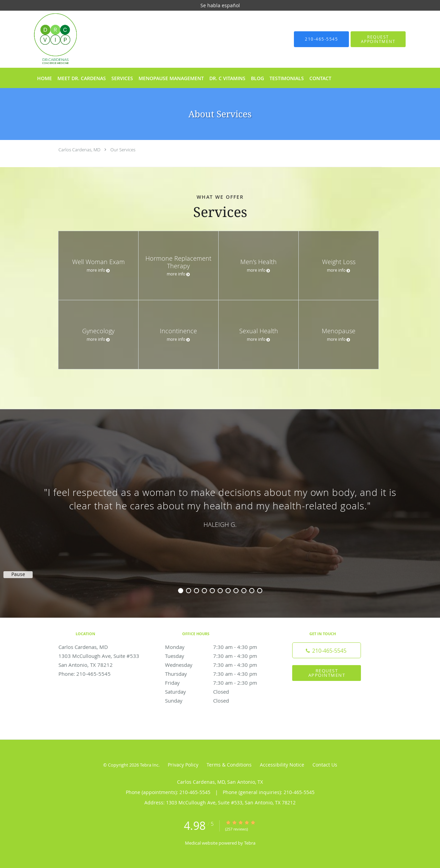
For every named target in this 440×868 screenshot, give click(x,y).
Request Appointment (327, 673)
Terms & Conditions (229, 765)
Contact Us (325, 765)
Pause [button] (18, 574)
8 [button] (236, 591)
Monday (218, 647)
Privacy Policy (183, 765)
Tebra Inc (149, 765)
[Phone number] (327, 650)
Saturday (218, 692)
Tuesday (218, 656)
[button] (378, 39)
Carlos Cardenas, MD (79, 150)
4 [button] (204, 591)
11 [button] (260, 591)
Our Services (123, 150)
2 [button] (189, 591)
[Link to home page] (45, 39)
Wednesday (218, 665)
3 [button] (196, 591)
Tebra (250, 843)
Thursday (218, 674)
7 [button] (228, 591)
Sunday (218, 701)
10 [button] (252, 591)
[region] (220, 507)
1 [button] (181, 591)
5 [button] (212, 591)
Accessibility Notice (282, 765)
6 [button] (220, 591)
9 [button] (244, 591)
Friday (218, 683)
